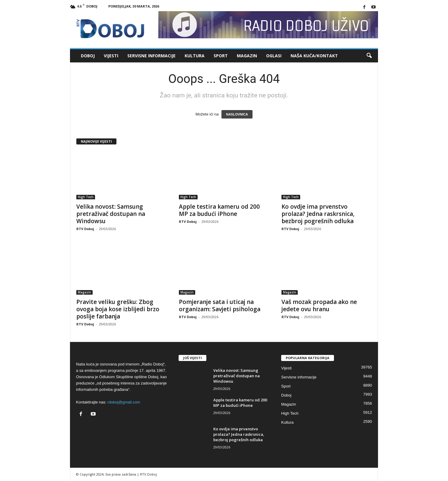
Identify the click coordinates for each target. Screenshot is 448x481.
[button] (369, 56)
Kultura (195, 56)
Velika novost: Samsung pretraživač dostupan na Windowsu (111, 214)
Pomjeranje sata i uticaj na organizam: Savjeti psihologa (220, 305)
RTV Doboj (85, 229)
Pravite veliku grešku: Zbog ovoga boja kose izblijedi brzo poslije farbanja (118, 309)
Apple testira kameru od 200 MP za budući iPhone (219, 210)
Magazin (247, 56)
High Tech (86, 197)
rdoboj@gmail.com (124, 402)
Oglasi (274, 56)
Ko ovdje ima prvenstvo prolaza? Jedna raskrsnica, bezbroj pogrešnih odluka (318, 214)
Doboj (88, 56)
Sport (221, 56)
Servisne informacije (151, 56)
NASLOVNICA (237, 114)
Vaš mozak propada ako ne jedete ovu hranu (319, 305)
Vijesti (111, 56)
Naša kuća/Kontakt (314, 56)
